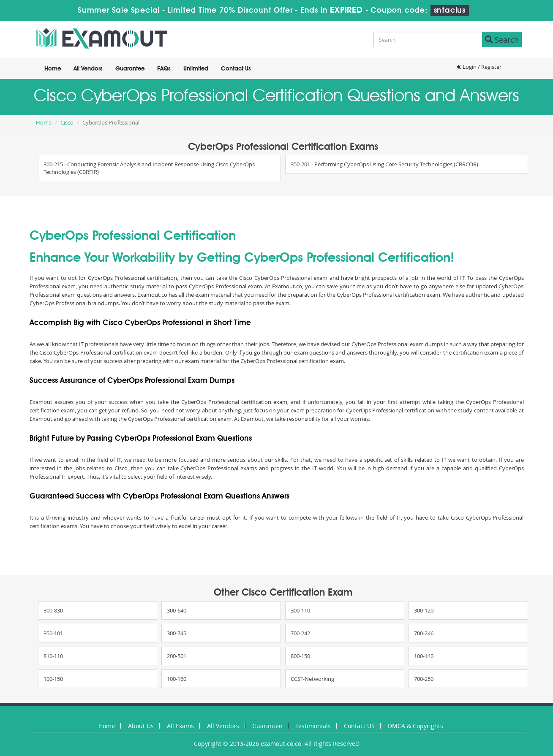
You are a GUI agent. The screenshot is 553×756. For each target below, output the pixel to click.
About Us (141, 726)
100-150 (53, 679)
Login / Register (479, 67)
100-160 (177, 679)
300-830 (53, 610)
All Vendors (88, 69)
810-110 (53, 656)
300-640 (177, 610)
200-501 (177, 656)
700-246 (424, 633)
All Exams (180, 726)
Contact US (359, 726)
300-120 (424, 610)
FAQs (164, 69)
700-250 (424, 679)
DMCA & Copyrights (415, 726)
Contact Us (236, 69)
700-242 (300, 633)
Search (502, 40)
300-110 (300, 610)
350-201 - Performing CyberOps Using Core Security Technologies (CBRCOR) (384, 164)
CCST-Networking (312, 679)
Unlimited (196, 69)
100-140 (424, 656)
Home (53, 69)
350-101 (53, 633)
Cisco (67, 122)
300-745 (177, 633)
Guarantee (130, 69)
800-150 (300, 656)
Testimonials (313, 726)
